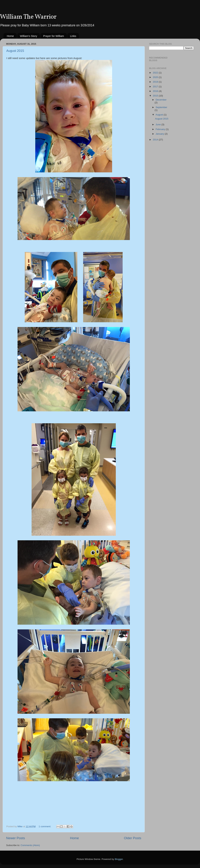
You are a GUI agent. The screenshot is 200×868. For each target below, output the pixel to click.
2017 (156, 87)
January (160, 134)
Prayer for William (54, 36)
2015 (156, 96)
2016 (156, 91)
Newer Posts (16, 838)
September (161, 107)
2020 (156, 77)
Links (73, 36)
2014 (156, 140)
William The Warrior (28, 17)
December (161, 100)
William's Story (29, 36)
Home (10, 36)
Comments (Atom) (30, 845)
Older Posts (133, 838)
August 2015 (15, 51)
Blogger (119, 859)
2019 (156, 82)
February (161, 129)
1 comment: (45, 826)
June (159, 124)
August (160, 115)
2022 (156, 73)
